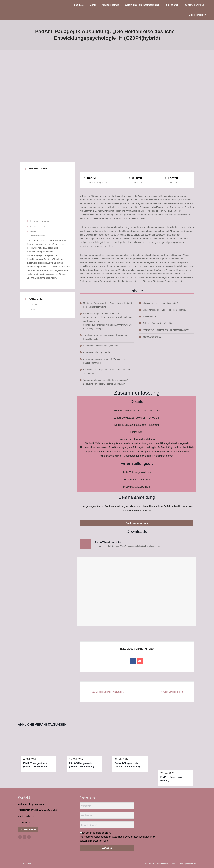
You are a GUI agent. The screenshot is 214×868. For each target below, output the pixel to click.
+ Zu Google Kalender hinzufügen (107, 692)
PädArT (34, 304)
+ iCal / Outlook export (172, 692)
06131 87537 (43, 226)
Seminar (34, 309)
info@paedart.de (38, 235)
